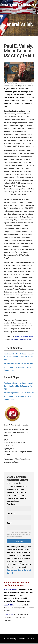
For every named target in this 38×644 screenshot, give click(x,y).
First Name (12, 504)
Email (9, 523)
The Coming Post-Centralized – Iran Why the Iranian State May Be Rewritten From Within (19, 357)
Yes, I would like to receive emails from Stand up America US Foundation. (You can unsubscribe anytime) (19, 534)
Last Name (11, 514)
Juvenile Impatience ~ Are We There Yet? (19, 363)
